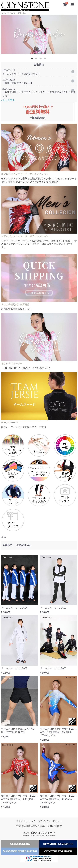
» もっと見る (8, 100)
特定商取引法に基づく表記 (30, 826)
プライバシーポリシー (50, 821)
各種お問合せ (55, 826)
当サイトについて (26, 821)
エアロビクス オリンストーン (39, 833)
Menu (73, 3)
